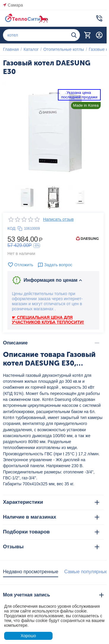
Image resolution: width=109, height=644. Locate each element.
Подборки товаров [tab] (51, 532)
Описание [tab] (51, 343)
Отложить (20, 265)
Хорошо (28, 636)
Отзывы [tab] (51, 547)
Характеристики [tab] (51, 502)
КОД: (12, 228)
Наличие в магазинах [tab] (51, 517)
